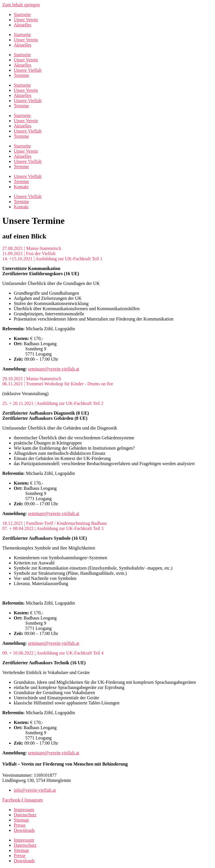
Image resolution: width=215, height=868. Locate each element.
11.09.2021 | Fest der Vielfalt (29, 254)
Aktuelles (23, 25)
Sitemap (21, 820)
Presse (20, 825)
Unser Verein (26, 20)
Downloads (24, 830)
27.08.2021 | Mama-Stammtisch (32, 248)
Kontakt (21, 187)
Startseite (22, 14)
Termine (21, 75)
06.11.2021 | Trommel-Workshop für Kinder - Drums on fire (58, 384)
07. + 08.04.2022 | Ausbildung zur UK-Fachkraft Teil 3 (53, 528)
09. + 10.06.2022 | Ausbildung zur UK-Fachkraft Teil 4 (53, 653)
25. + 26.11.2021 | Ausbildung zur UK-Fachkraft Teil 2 (53, 403)
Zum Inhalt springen (21, 5)
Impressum (24, 810)
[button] (107, 248)
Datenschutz (25, 815)
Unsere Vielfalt (28, 70)
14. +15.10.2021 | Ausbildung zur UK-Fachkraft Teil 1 (52, 259)
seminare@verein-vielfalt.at (54, 369)
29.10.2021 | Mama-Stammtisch (32, 379)
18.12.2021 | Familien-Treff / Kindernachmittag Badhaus (55, 523)
